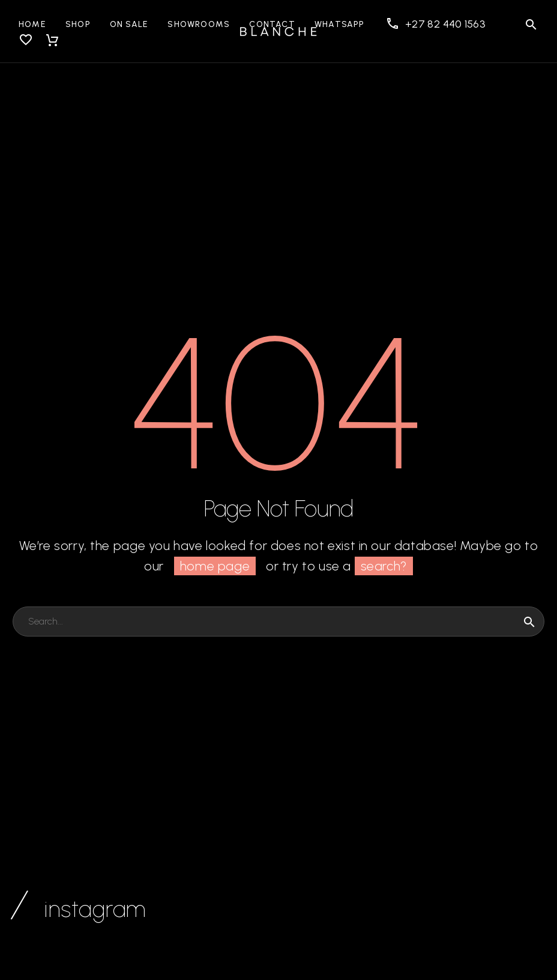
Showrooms (199, 24)
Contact (272, 24)
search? (384, 566)
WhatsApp (340, 24)
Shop (78, 24)
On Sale (129, 24)
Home (32, 24)
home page (215, 566)
